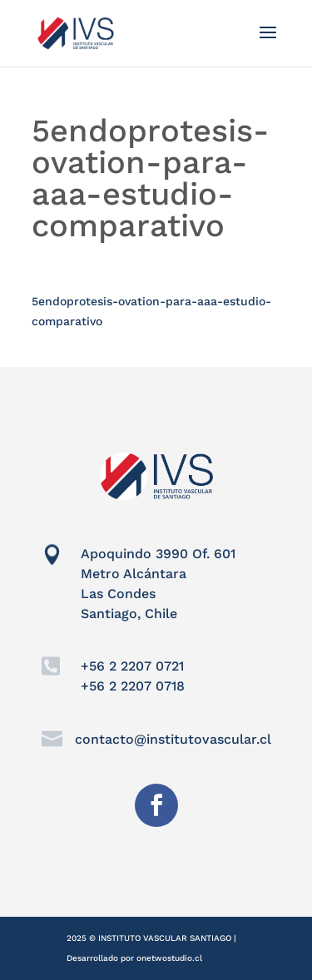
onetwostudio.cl (169, 958)
